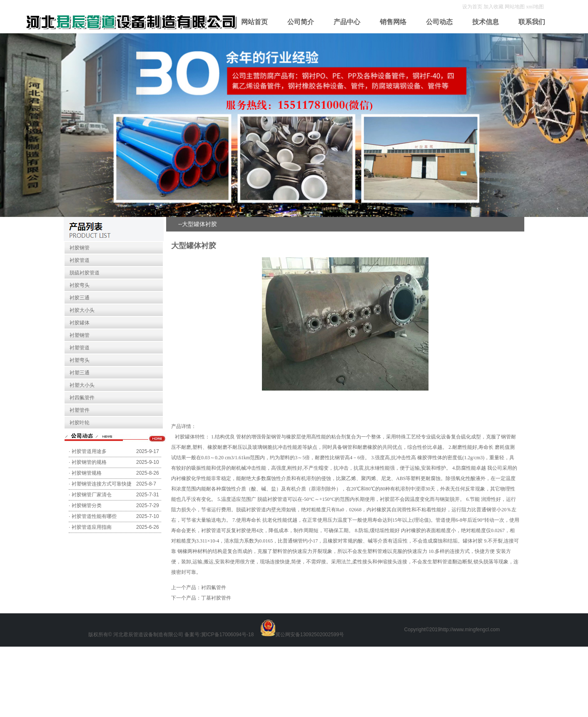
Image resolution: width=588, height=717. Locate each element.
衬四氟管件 (82, 398)
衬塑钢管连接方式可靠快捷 (102, 484)
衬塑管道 (80, 348)
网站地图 (515, 7)
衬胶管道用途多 (89, 451)
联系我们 (532, 22)
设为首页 (473, 7)
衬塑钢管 (80, 335)
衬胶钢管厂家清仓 (92, 495)
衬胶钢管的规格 (89, 462)
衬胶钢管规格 (87, 473)
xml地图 (535, 7)
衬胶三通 (80, 298)
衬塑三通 (80, 373)
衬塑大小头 (82, 385)
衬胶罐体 (80, 323)
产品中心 (347, 22)
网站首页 (254, 22)
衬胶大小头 (82, 310)
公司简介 (301, 22)
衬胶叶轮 (80, 423)
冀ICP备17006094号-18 (228, 635)
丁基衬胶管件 (216, 598)
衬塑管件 (80, 410)
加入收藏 (494, 7)
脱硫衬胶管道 (85, 273)
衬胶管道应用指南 (92, 527)
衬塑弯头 (80, 360)
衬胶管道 (80, 260)
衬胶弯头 (80, 285)
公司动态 (439, 22)
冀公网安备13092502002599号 (310, 635)
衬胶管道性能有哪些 (94, 516)
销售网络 (393, 22)
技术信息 (486, 22)
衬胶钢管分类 (87, 505)
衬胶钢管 (80, 248)
